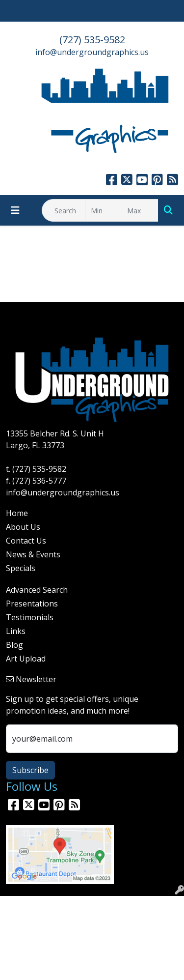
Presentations (32, 604)
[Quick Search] (64, 210)
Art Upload (26, 659)
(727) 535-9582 (92, 40)
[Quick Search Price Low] (104, 210)
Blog (14, 645)
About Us (23, 527)
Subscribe (30, 770)
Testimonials (30, 617)
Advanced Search (37, 590)
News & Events (33, 554)
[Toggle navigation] (15, 210)
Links (16, 631)
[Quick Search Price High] (140, 210)
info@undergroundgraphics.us (92, 52)
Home (17, 513)
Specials (21, 568)
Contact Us (26, 541)
